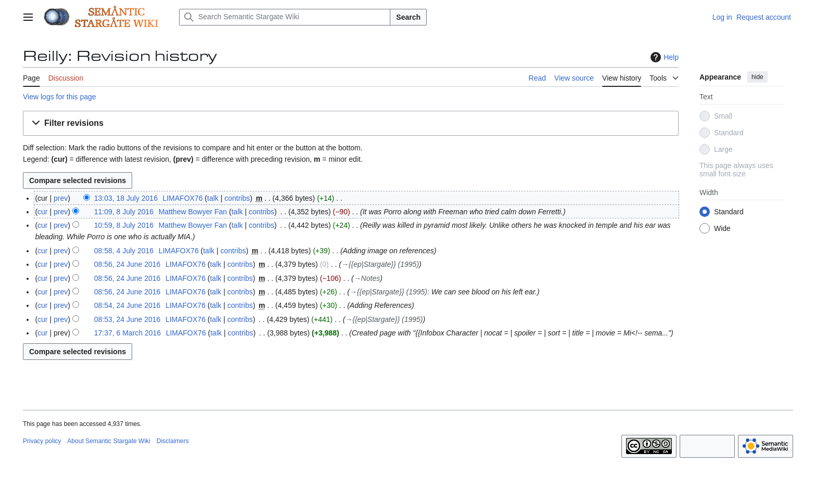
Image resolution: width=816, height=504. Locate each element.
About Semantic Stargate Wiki (109, 441)
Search (408, 17)
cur (42, 212)
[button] (351, 124)
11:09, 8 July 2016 (124, 212)
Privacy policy (42, 441)
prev (61, 198)
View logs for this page (60, 97)
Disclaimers (173, 441)
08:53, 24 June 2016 (127, 319)
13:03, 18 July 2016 (126, 198)
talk (213, 198)
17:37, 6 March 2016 (127, 333)
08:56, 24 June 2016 (127, 264)
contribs (237, 198)
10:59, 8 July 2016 (124, 225)
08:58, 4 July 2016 (124, 251)
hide (757, 77)
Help (663, 57)
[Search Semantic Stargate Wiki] (285, 17)
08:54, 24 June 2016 (127, 305)
